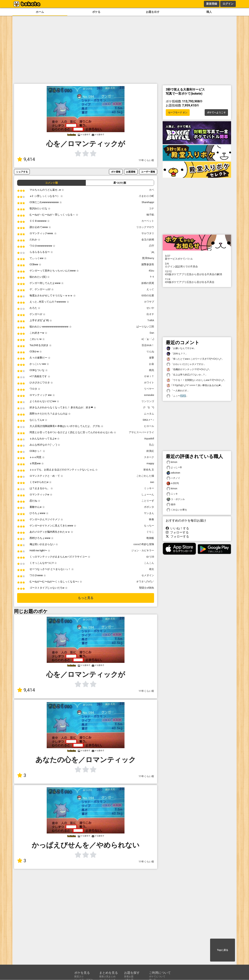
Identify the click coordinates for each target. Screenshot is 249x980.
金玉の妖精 (148, 240)
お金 (152, 364)
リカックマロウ (145, 227)
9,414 (26, 159)
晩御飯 (150, 538)
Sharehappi (148, 202)
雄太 (152, 569)
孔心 (152, 445)
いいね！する (177, 528)
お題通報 (131, 172)
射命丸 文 (149, 470)
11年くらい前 (146, 160)
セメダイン (148, 575)
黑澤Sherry (148, 258)
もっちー (149, 526)
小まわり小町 (146, 196)
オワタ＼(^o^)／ (145, 582)
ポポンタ (149, 507)
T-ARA (151, 320)
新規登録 (212, 4)
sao (152, 482)
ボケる (96, 12)
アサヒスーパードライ (141, 432)
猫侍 (171, 505)
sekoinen (173, 473)
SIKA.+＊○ (148, 420)
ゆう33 (150, 557)
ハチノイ (173, 478)
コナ (152, 208)
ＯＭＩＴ (149, 376)
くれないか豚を (177, 510)
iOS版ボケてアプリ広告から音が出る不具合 (197, 281)
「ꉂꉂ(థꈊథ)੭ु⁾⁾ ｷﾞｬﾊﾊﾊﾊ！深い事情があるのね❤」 (195, 385)
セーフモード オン (178, 113)
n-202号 (173, 483)
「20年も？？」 (177, 354)
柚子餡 (150, 215)
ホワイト (149, 383)
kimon (172, 462)
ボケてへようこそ (216, 113)
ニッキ (172, 494)
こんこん (149, 563)
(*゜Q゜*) (149, 407)
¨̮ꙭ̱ (152, 252)
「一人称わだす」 (178, 391)
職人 (209, 12)
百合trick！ (148, 345)
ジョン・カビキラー (143, 550)
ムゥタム (149, 414)
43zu (151, 271)
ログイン (228, 4)
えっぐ (150, 289)
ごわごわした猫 (145, 476)
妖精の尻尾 (148, 283)
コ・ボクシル (176, 499)
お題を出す (153, 12)
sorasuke (149, 395)
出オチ (150, 314)
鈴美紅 (150, 451)
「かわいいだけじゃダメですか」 (186, 364)
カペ (152, 190)
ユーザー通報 (148, 172)
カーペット (148, 221)
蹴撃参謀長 (148, 264)
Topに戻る (222, 950)
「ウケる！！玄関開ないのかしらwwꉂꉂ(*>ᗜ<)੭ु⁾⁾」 (196, 380)
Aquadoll (149, 439)
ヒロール (149, 426)
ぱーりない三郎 (145, 327)
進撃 (152, 358)
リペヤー (149, 389)
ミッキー (149, 488)
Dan (152, 333)
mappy (150, 463)
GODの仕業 (148, 295)
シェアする (22, 172)
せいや (150, 308)
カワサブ (149, 302)
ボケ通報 (116, 172)
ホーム (40, 12)
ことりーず (148, 501)
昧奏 (152, 519)
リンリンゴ (148, 401)
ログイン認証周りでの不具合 (197, 265)
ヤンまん (149, 513)
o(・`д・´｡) (148, 339)
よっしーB (174, 467)
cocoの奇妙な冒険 (144, 544)
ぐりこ (150, 532)
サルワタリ (148, 233)
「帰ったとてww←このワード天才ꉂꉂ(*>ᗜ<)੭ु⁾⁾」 (195, 359)
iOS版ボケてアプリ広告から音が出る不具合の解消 (197, 273)
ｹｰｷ (152, 277)
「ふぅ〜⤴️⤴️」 (177, 396)
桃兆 (152, 370)
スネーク (149, 457)
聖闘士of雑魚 (147, 588)
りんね (150, 351)
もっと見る (86, 598)
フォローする (177, 532)
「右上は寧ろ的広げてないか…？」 (187, 375)
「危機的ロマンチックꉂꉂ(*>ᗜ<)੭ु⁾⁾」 (189, 370)
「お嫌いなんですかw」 (181, 348)
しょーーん (148, 494)
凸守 (152, 246)
